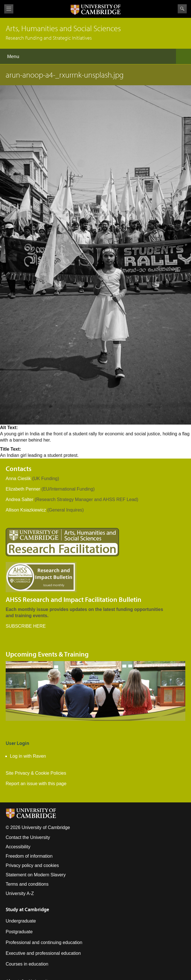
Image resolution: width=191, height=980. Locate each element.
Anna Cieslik (18, 479)
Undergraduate (21, 921)
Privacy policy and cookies (32, 865)
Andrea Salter (20, 499)
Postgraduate (19, 932)
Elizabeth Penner (23, 489)
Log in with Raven (28, 756)
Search (182, 9)
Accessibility (18, 847)
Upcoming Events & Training (47, 654)
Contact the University (28, 837)
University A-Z (20, 893)
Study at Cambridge (27, 909)
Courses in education (27, 964)
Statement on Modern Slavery (36, 875)
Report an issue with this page (36, 784)
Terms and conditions (27, 884)
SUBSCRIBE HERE (26, 626)
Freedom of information (29, 856)
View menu (9, 9)
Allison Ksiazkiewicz (26, 510)
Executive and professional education (43, 953)
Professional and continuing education (44, 942)
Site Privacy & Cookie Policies (36, 773)
